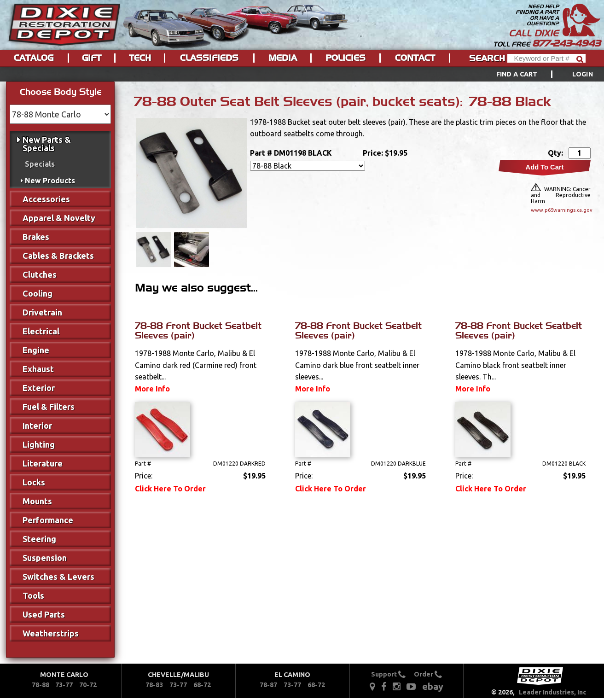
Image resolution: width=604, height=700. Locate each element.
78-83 (154, 685)
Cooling (38, 293)
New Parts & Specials (47, 144)
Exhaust (38, 369)
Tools (33, 595)
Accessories (46, 199)
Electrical (41, 331)
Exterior (39, 388)
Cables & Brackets (58, 256)
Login (583, 74)
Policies (346, 58)
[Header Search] (546, 58)
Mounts (37, 501)
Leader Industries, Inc (553, 692)
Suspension (45, 558)
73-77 (64, 685)
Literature (43, 463)
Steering (39, 539)
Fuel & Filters (49, 407)
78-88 (41, 685)
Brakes (36, 237)
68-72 (202, 685)
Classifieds (209, 58)
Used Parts (44, 614)
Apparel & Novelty (59, 218)
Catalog (34, 58)
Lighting (39, 444)
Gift (92, 58)
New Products (50, 181)
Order (428, 674)
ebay (433, 686)
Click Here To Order (170, 489)
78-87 (268, 685)
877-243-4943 (566, 43)
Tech (140, 58)
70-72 (88, 685)
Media (283, 58)
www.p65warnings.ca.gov (561, 210)
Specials (40, 164)
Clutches (40, 274)
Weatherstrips (51, 633)
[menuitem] (534, 74)
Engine (36, 350)
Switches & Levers (58, 577)
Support (388, 674)
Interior (37, 426)
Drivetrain (42, 312)
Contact (415, 58)
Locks (34, 482)
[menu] (302, 74)
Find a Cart (517, 74)
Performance (48, 520)
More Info (152, 389)
